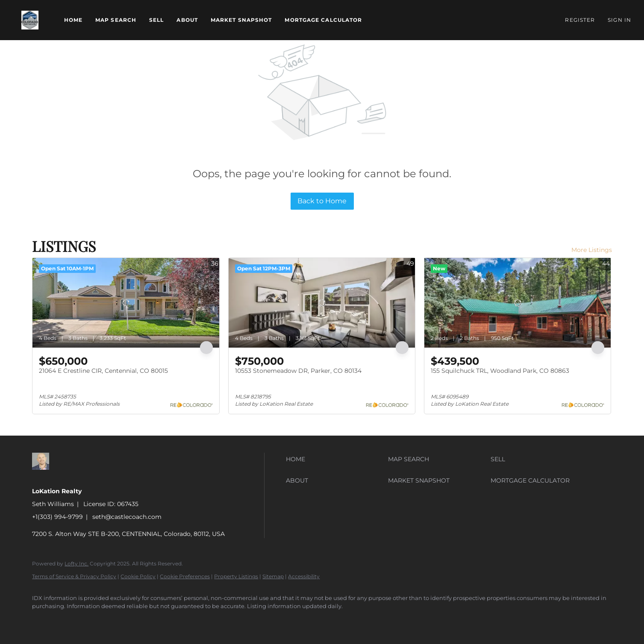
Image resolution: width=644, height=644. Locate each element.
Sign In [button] (619, 20)
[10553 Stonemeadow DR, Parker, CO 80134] (322, 303)
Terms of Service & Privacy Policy (74, 576)
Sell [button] (156, 20)
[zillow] (42, 621)
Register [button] (580, 20)
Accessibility (304, 576)
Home (73, 20)
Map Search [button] (116, 20)
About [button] (187, 20)
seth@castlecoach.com (127, 517)
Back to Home (322, 201)
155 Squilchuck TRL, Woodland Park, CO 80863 (500, 371)
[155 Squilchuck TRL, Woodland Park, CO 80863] (518, 303)
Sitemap (273, 576)
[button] (30, 20)
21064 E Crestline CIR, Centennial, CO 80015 (103, 371)
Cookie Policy (138, 576)
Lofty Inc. (76, 563)
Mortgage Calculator (323, 20)
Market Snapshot (241, 20)
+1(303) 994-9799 (57, 517)
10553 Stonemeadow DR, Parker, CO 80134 (298, 371)
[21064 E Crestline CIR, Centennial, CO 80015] (126, 303)
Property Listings (236, 576)
